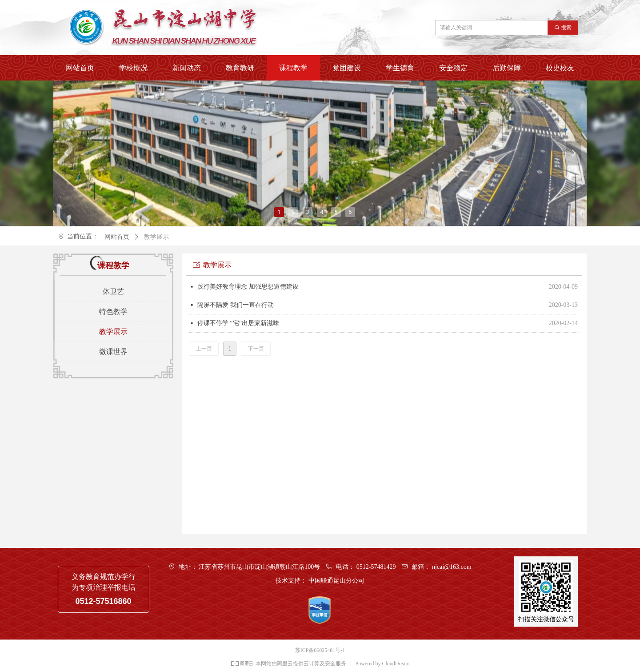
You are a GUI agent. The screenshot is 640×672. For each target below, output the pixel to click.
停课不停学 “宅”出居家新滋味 (238, 323)
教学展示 (156, 237)
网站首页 (117, 237)
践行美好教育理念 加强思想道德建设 (248, 287)
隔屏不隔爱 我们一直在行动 (236, 305)
